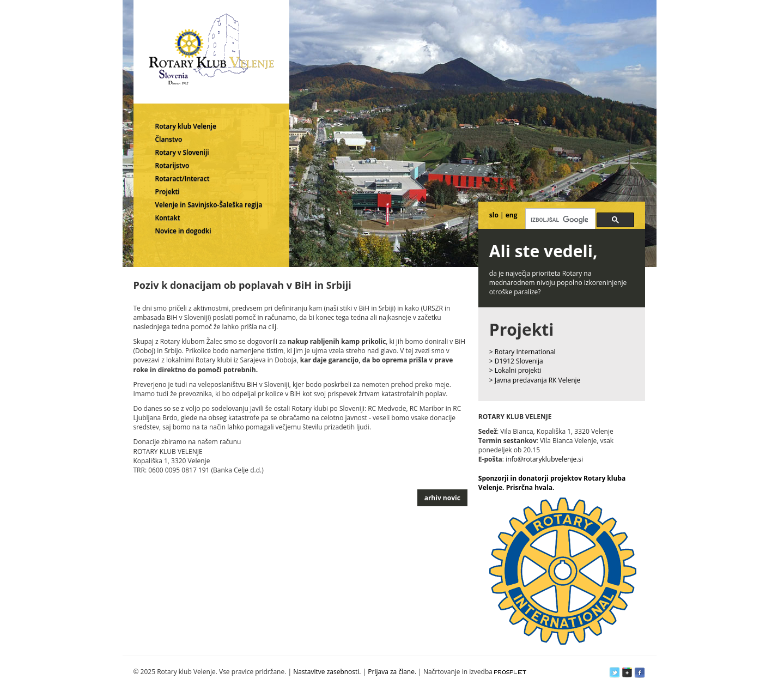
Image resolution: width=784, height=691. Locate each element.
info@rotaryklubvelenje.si (544, 459)
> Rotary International (522, 352)
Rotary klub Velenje (186, 126)
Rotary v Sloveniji (182, 152)
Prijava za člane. (392, 672)
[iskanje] (559, 220)
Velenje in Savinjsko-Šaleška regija (209, 205)
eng (512, 215)
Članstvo (169, 139)
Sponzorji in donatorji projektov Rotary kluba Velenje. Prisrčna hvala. (552, 483)
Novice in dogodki (183, 231)
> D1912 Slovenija (516, 361)
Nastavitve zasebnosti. (327, 672)
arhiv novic (442, 498)
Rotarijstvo (172, 165)
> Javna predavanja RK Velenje (535, 380)
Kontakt (168, 218)
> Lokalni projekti (515, 370)
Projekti (168, 192)
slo (494, 215)
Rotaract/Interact (183, 178)
